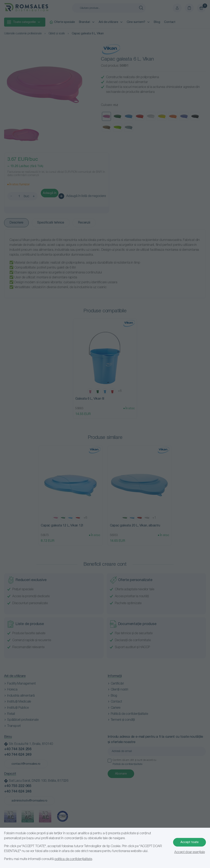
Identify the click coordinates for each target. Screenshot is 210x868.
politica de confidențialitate (73, 859)
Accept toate (189, 842)
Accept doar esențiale (190, 852)
